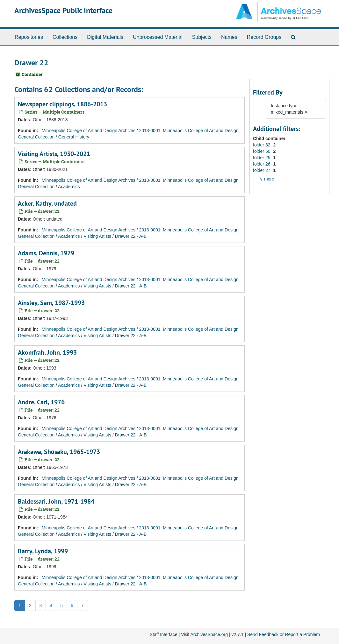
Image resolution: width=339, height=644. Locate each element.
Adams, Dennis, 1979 (46, 253)
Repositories (29, 37)
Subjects (202, 37)
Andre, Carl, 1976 (41, 402)
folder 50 (262, 151)
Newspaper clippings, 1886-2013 (62, 104)
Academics (69, 187)
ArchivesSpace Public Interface (63, 10)
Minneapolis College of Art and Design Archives (89, 131)
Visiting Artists (97, 236)
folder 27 (262, 170)
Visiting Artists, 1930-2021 (54, 154)
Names (229, 37)
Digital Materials (105, 37)
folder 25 (262, 158)
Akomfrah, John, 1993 (47, 352)
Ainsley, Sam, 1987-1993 (51, 303)
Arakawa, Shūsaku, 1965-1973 (59, 452)
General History (74, 137)
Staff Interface (164, 634)
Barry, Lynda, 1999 (43, 551)
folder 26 (262, 164)
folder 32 (262, 145)
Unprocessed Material (158, 37)
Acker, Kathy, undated (47, 203)
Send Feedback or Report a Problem (284, 634)
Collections (65, 37)
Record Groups (264, 37)
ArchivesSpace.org (209, 634)
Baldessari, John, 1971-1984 (56, 501)
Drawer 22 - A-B (131, 236)
